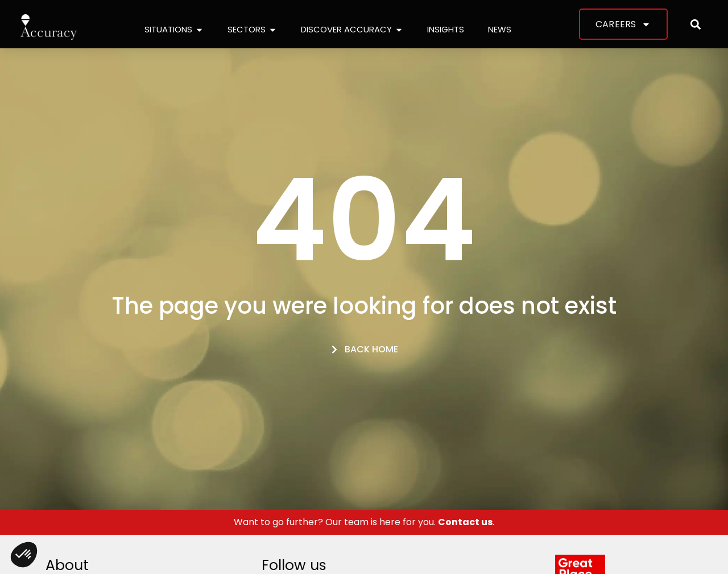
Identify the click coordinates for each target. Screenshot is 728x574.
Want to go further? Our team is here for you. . (364, 522)
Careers (623, 24)
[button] (696, 24)
